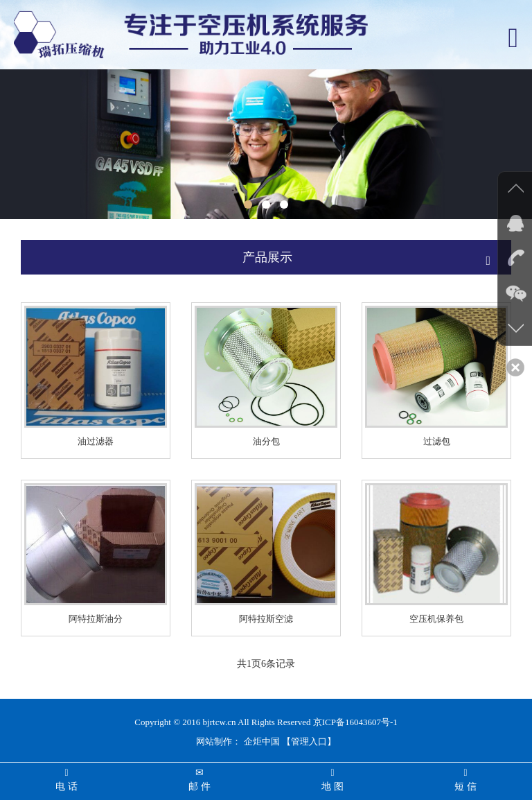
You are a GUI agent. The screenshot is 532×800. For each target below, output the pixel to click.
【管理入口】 (309, 741)
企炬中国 (262, 741)
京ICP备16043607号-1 (355, 722)
